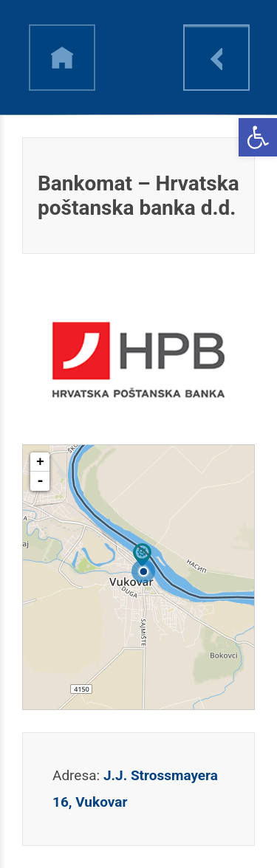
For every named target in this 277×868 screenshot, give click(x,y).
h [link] (62, 58)
